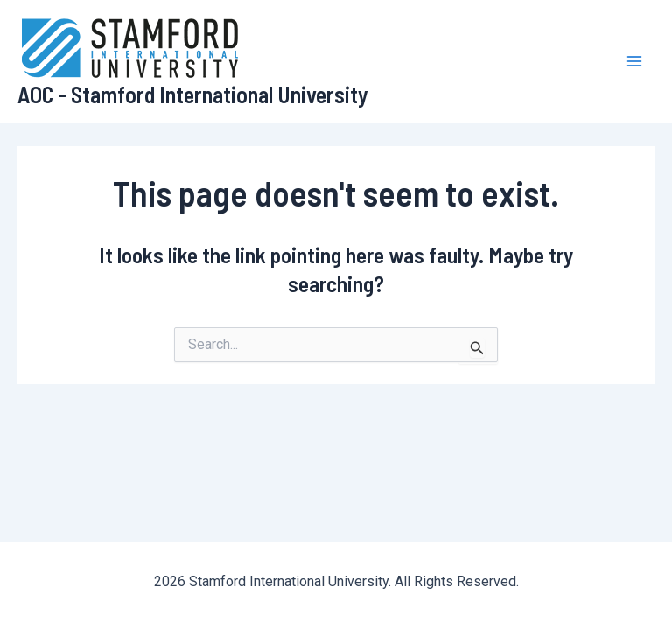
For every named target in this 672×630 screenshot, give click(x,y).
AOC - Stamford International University (193, 94)
